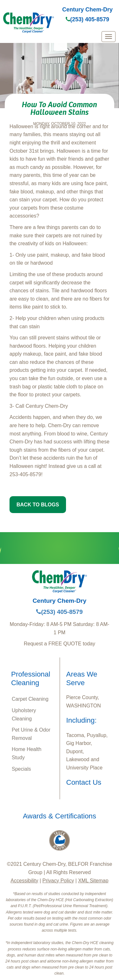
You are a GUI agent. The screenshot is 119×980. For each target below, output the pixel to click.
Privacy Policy (58, 881)
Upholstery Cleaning (24, 715)
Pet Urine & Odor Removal (31, 734)
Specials (21, 769)
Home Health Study (26, 753)
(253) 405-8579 (87, 19)
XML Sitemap (93, 881)
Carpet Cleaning (30, 699)
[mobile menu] (109, 37)
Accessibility (24, 881)
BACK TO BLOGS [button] (38, 505)
